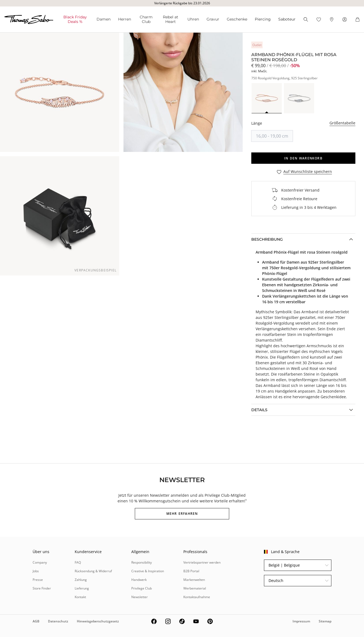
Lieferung (82, 588)
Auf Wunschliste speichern (308, 172)
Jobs (36, 571)
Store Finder (42, 588)
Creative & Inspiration (148, 571)
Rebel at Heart (171, 19)
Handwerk (139, 580)
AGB (36, 621)
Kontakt (80, 597)
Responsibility (142, 562)
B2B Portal (191, 571)
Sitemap (325, 621)
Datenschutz (58, 621)
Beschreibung (267, 239)
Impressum (301, 621)
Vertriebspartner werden (202, 562)
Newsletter (140, 597)
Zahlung (81, 580)
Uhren (193, 19)
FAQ (78, 562)
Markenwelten (194, 580)
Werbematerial (195, 588)
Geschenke (237, 19)
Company (40, 562)
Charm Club (146, 19)
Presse (38, 580)
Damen (104, 19)
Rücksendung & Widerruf (93, 571)
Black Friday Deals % (75, 19)
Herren (125, 19)
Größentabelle (342, 123)
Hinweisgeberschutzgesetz (98, 621)
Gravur (213, 19)
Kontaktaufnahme (197, 597)
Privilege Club (142, 588)
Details (259, 410)
